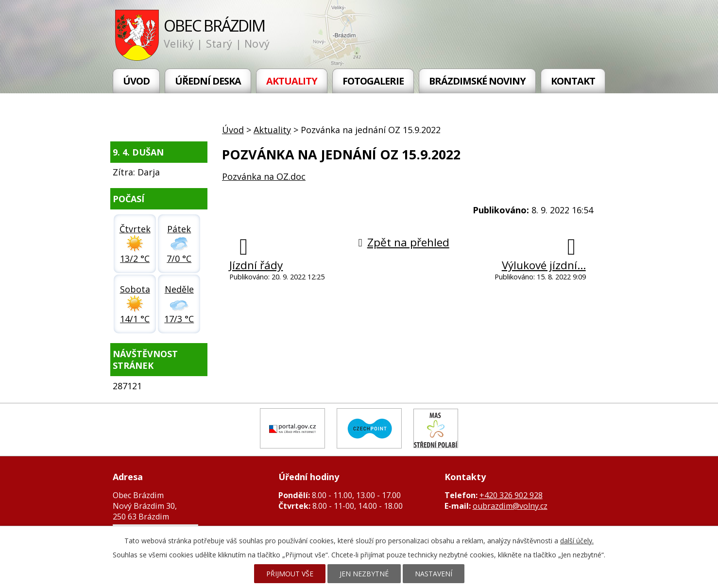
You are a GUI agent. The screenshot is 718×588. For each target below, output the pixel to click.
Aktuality (292, 81)
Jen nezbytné (364, 574)
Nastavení (434, 574)
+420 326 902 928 (511, 495)
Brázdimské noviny (477, 81)
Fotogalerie (373, 81)
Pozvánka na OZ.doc (264, 176)
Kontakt (573, 81)
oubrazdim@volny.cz (510, 506)
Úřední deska (208, 81)
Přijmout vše (290, 574)
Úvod (136, 81)
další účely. (577, 541)
